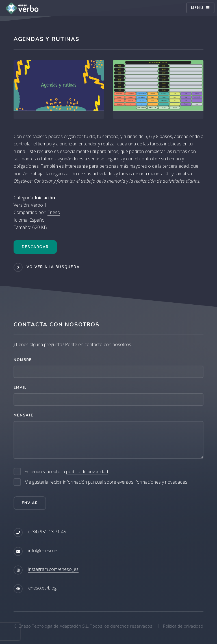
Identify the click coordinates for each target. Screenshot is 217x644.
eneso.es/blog (42, 588)
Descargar (35, 247)
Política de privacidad (183, 626)
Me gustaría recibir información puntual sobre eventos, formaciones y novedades (106, 482)
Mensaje (23, 415)
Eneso (54, 212)
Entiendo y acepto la (66, 472)
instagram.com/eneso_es (53, 569)
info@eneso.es (43, 551)
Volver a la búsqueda (53, 267)
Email (20, 388)
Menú (197, 8)
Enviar (30, 503)
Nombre (23, 360)
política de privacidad (87, 471)
